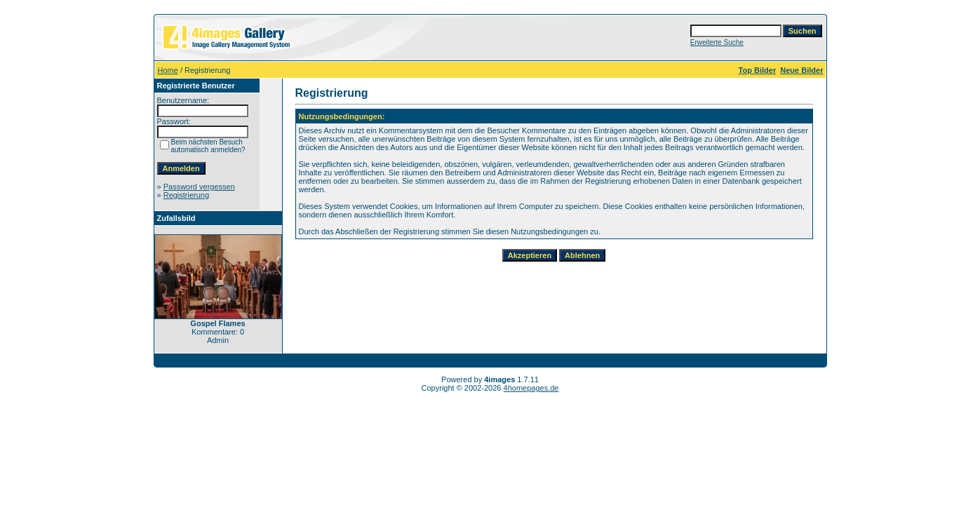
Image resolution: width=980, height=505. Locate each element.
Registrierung (186, 195)
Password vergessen (199, 187)
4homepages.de (531, 388)
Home (168, 70)
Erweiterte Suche (717, 42)
